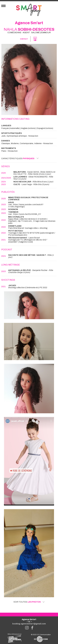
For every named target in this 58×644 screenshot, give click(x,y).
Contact (24, 39)
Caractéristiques (20, 158)
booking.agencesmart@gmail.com (29, 624)
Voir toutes (29, 602)
